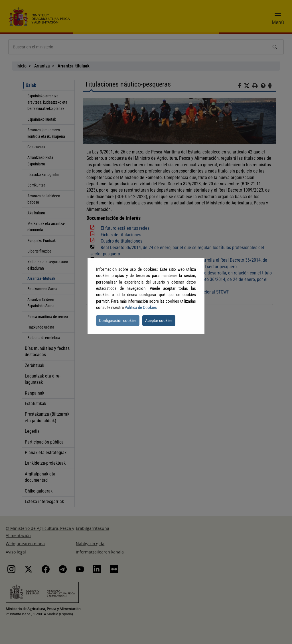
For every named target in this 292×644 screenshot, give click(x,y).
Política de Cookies (141, 307)
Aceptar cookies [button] (159, 321)
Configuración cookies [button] (118, 321)
